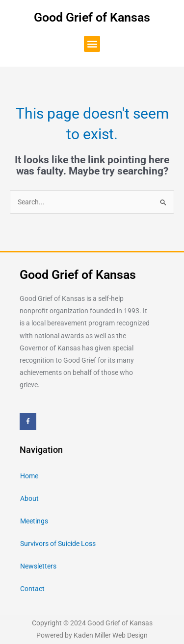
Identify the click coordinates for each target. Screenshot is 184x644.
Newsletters (38, 566)
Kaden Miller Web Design (111, 635)
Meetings (34, 521)
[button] (92, 44)
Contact (32, 589)
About (29, 498)
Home (29, 476)
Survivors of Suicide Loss (58, 544)
